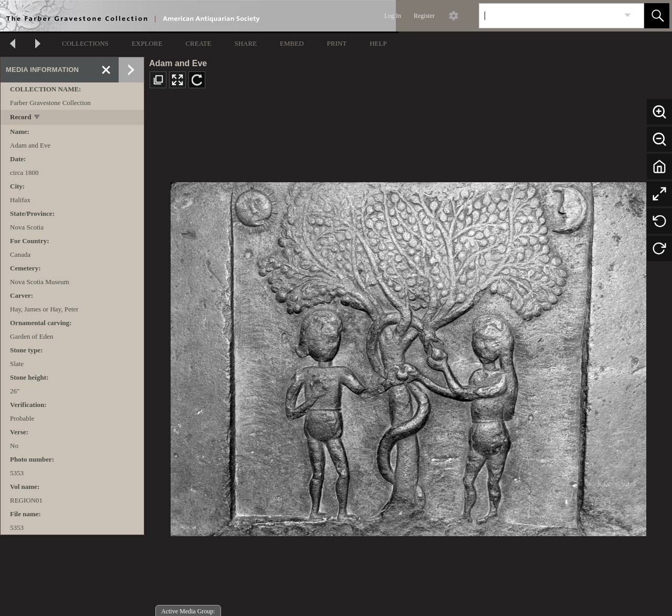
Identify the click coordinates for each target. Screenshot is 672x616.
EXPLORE (147, 43)
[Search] (549, 16)
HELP (378, 43)
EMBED (292, 43)
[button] (657, 16)
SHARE (245, 43)
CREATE (198, 43)
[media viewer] (408, 356)
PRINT (337, 43)
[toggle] (38, 118)
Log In (393, 16)
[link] (628, 15)
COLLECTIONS (85, 43)
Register (424, 16)
